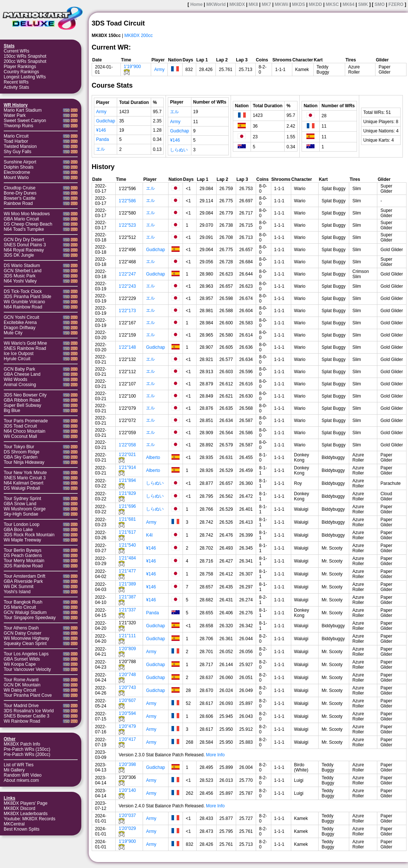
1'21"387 (127, 597)
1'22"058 (127, 445)
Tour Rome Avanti (21, 680)
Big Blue (12, 411)
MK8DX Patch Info (22, 744)
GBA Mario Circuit (21, 219)
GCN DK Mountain (22, 685)
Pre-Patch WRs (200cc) (27, 754)
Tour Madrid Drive (21, 706)
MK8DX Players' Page (25, 803)
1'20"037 (127, 815)
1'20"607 (127, 700)
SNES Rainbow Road (25, 348)
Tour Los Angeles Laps (26, 654)
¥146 (101, 130)
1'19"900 (132, 67)
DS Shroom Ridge (22, 452)
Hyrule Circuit (17, 359)
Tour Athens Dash (21, 628)
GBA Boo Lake (18, 530)
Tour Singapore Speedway (30, 618)
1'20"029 (127, 828)
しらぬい (179, 150)
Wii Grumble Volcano (24, 302)
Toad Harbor (16, 141)
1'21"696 (127, 506)
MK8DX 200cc (139, 36)
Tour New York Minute (25, 473)
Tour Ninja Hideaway (24, 462)
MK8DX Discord (19, 808)
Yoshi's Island (17, 592)
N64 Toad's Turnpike (24, 229)
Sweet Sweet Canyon (25, 121)
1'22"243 (127, 286)
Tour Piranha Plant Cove (28, 695)
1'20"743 (127, 688)
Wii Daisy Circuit (20, 690)
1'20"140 (127, 790)
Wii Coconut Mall (20, 436)
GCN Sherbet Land (23, 271)
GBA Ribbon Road (22, 400)
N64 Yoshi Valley (20, 281)
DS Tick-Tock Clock (23, 291)
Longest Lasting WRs (25, 77)
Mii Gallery (14, 770)
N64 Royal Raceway (24, 250)
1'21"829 (127, 493)
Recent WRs (16, 82)
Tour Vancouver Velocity (27, 669)
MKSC (332, 4)
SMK (363, 4)
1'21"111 (127, 636)
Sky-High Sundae (21, 514)
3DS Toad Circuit (20, 426)
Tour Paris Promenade (26, 421)
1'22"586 (127, 201)
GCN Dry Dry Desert (24, 240)
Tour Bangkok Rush (23, 602)
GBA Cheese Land (22, 374)
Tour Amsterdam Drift (25, 576)
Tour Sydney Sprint (22, 499)
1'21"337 (127, 610)
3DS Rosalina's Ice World (29, 711)
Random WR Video (23, 775)
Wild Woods (16, 379)
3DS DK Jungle (19, 255)
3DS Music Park (20, 276)
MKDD (315, 4)
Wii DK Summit (19, 587)
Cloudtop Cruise (20, 188)
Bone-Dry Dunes (20, 193)
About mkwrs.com (21, 780)
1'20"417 (127, 739)
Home (196, 4)
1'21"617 (127, 532)
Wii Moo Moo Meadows (27, 214)
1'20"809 (127, 649)
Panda (103, 139)
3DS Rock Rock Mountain (29, 535)
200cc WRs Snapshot (25, 61)
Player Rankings (20, 67)
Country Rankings (21, 72)
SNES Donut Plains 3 (25, 245)
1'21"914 (127, 467)
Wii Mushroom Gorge (25, 509)
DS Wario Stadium (22, 266)
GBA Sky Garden (21, 457)
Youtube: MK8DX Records (30, 819)
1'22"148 (127, 347)
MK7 (266, 4)
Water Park (15, 115)
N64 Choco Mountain (25, 431)
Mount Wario (16, 178)
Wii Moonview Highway (26, 638)
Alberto (153, 457)
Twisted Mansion (20, 146)
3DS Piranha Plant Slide (28, 297)
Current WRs (16, 51)
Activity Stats (16, 87)
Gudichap (106, 121)
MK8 (253, 4)
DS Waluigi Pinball (22, 488)
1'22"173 (127, 311)
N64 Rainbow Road (23, 307)
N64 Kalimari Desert (23, 483)
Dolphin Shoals (19, 167)
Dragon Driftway (20, 328)
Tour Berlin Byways (23, 550)
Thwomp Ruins (18, 126)
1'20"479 (127, 726)
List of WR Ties (19, 765)
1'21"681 (127, 519)
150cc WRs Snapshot (25, 56)
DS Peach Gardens (23, 555)
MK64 (348, 4)
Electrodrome (17, 172)
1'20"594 (127, 713)
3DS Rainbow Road (23, 566)
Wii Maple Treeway (22, 540)
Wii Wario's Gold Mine (25, 343)
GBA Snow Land (20, 504)
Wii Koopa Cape (20, 664)
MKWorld (216, 4)
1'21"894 (127, 480)
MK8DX (237, 4)
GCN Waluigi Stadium (25, 612)
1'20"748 (127, 675)
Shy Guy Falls (18, 152)
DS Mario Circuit (20, 607)
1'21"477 (127, 571)
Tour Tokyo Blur (19, 447)
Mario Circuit (16, 136)
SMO (380, 4)
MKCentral (14, 824)
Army (159, 70)
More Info (215, 755)
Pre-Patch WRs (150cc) (27, 749)
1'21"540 (127, 545)
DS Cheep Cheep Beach (28, 224)
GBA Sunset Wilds (22, 659)
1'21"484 (127, 558)
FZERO (396, 4)
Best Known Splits (22, 829)
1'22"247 (127, 274)
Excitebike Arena (20, 322)
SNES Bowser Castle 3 (26, 716)
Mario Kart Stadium (23, 110)
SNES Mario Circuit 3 (25, 478)
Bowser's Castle (20, 198)
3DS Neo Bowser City (25, 395)
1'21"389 (127, 584)
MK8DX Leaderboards (26, 814)
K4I (149, 535)
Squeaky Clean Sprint (25, 644)
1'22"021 (127, 455)
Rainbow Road (18, 203)
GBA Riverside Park (23, 581)
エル (101, 149)
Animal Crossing (20, 385)
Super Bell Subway (22, 405)
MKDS (298, 4)
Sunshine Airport (20, 162)
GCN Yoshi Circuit (21, 317)
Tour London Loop (22, 524)
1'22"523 (127, 225)
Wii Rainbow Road (22, 721)
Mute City (13, 333)
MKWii (282, 4)
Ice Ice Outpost (19, 354)
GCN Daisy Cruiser (23, 633)
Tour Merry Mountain (24, 561)
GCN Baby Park (19, 369)
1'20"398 (127, 764)
